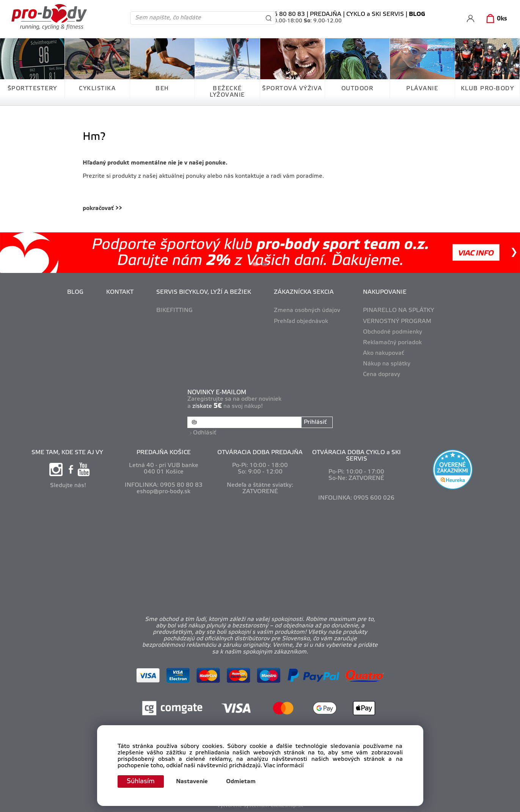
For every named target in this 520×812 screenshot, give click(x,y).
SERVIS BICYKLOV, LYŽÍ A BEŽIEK (204, 292)
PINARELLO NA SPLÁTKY (399, 310)
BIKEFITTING (174, 310)
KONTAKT (120, 292)
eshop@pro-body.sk (163, 491)
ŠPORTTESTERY (32, 89)
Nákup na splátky (387, 364)
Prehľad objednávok (301, 321)
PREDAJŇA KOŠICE (164, 452)
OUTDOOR (357, 89)
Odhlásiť (205, 432)
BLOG (75, 292)
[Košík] (495, 19)
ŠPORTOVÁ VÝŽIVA (292, 89)
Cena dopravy (382, 375)
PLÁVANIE (422, 89)
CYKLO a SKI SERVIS (375, 14)
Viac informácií (284, 766)
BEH (162, 89)
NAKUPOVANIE (385, 292)
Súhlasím (141, 781)
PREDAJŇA (326, 14)
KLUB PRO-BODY (488, 89)
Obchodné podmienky (393, 332)
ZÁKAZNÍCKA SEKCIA (304, 292)
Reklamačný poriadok (392, 343)
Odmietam (242, 782)
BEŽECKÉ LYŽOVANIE (227, 92)
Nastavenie (193, 782)
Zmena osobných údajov (307, 310)
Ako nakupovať (383, 353)
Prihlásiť (315, 422)
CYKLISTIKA (97, 89)
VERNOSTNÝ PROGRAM (397, 321)
